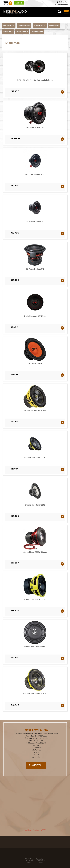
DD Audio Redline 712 (35, 222)
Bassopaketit (8, 31)
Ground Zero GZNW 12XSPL (35, 599)
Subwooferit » (54, 25)
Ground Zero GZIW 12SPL (35, 458)
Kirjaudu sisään (61, 5)
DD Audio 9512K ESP (35, 127)
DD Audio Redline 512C (35, 175)
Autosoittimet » (9, 25)
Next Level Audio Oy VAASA (35, 830)
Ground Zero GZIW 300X (35, 505)
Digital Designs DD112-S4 (35, 316)
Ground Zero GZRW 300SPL (35, 694)
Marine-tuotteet (37, 31)
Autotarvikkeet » (22, 31)
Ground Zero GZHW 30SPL (35, 411)
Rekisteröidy (62, 2)
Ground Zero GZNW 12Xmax (35, 552)
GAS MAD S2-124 (35, 363)
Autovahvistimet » (24, 25)
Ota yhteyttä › (36, 765)
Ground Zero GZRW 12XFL (35, 647)
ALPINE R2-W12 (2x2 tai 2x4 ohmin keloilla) (35, 80)
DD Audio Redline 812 (35, 269)
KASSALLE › (19, 3)
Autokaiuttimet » (40, 25)
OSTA (63, 92)
